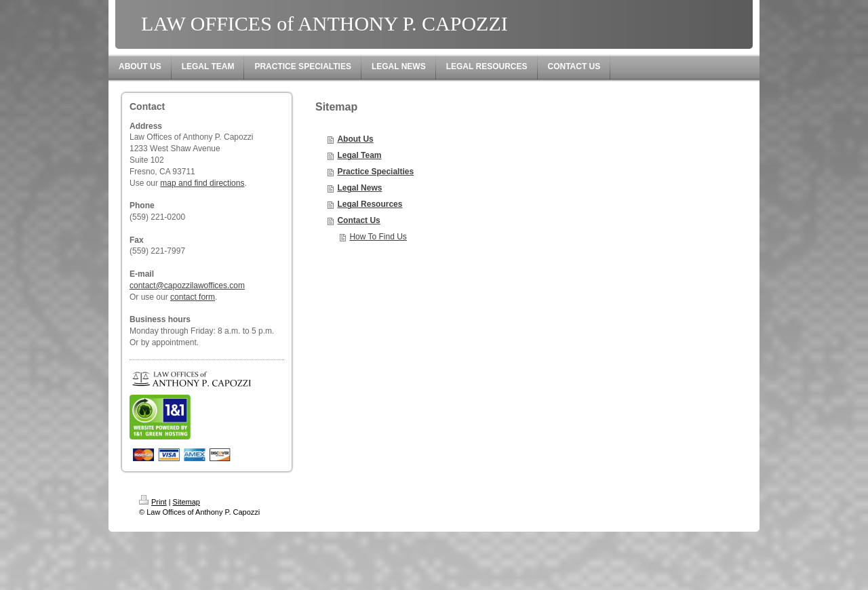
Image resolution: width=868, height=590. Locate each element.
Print (153, 502)
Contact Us (358, 220)
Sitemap (186, 502)
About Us (355, 139)
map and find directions (202, 183)
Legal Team (359, 155)
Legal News (359, 188)
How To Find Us (378, 237)
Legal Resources (370, 204)
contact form (193, 297)
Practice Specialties (375, 172)
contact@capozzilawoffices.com (187, 286)
